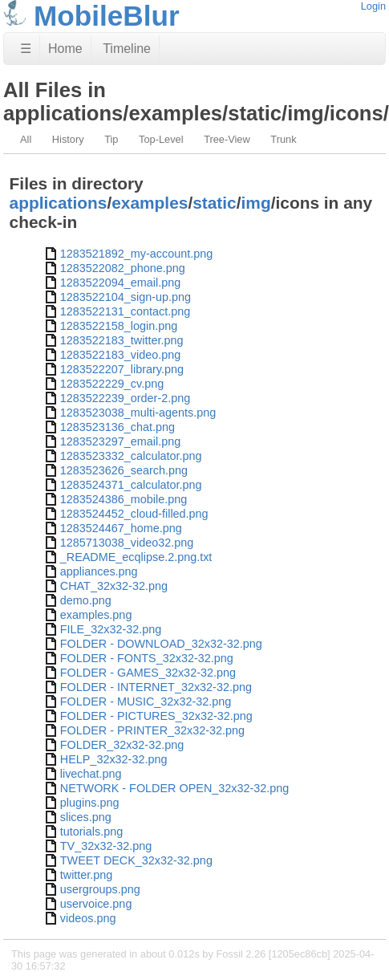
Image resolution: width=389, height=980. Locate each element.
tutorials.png (91, 832)
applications (59, 203)
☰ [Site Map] (26, 49)
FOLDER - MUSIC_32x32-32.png (146, 701)
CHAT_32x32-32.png (114, 586)
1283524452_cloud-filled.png (134, 514)
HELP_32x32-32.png (114, 759)
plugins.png (90, 803)
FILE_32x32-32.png (111, 629)
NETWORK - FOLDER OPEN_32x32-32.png (175, 788)
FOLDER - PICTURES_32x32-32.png (156, 716)
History (68, 139)
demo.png (86, 600)
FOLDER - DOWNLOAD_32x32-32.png (161, 644)
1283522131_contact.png (125, 311)
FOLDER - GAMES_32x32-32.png (148, 673)
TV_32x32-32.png (106, 846)
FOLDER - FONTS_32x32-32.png (147, 658)
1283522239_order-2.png (125, 398)
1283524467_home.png (121, 528)
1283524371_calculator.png (131, 485)
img (256, 203)
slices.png (86, 817)
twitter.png (87, 875)
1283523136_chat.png (118, 427)
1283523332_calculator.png (131, 456)
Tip (111, 139)
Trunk (283, 139)
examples (150, 203)
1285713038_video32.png (127, 543)
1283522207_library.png (122, 369)
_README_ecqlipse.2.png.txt (136, 557)
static (215, 203)
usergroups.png (100, 889)
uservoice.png (96, 904)
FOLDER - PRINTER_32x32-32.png (152, 730)
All (26, 139)
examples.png (96, 615)
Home (65, 49)
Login (373, 6)
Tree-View (227, 139)
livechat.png (91, 774)
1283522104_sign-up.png (126, 297)
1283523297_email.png (120, 441)
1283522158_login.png (119, 326)
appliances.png (99, 571)
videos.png (88, 918)
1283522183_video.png (120, 355)
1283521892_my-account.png (136, 254)
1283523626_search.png (124, 470)
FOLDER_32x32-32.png (122, 745)
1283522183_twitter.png (122, 340)
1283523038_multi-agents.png (138, 413)
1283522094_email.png (120, 283)
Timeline (127, 49)
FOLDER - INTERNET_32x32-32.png (156, 687)
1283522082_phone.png (123, 268)
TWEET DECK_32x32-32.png (136, 860)
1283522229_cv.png (112, 384)
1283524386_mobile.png (124, 499)
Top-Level (161, 139)
